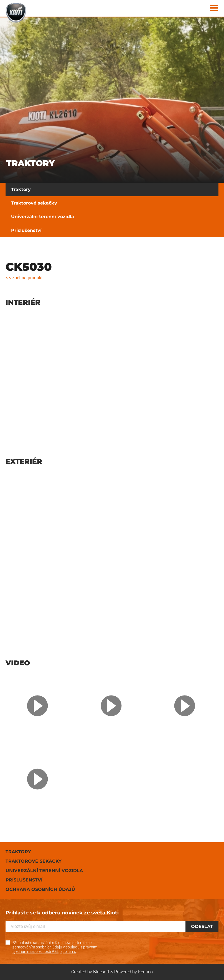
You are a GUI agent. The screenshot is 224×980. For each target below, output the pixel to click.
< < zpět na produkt (24, 278)
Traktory (21, 189)
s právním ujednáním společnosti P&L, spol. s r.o (55, 949)
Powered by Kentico (133, 972)
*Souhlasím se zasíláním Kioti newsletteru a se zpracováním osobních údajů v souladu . (55, 947)
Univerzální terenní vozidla (43, 217)
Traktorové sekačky (34, 203)
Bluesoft (101, 972)
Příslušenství (26, 230)
